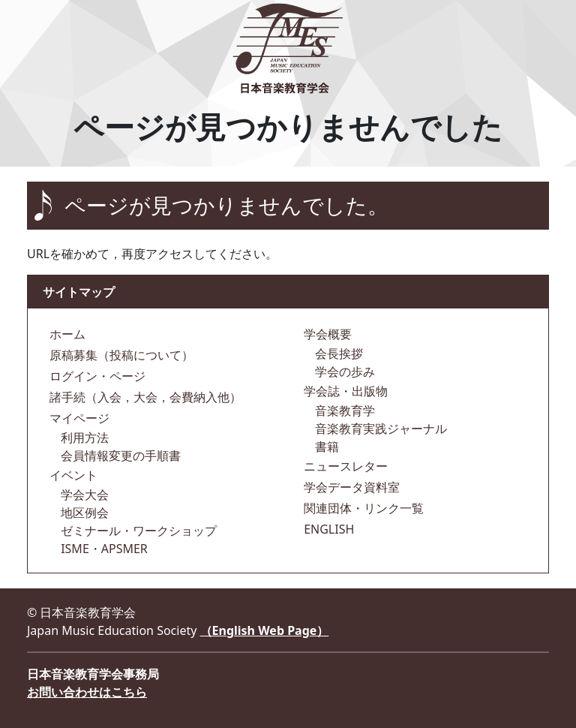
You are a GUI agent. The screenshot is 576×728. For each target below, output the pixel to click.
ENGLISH (327, 529)
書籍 (325, 447)
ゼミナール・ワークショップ (137, 531)
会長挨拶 (337, 353)
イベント (72, 475)
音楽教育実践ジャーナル (379, 429)
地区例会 (83, 513)
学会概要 (326, 334)
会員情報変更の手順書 (119, 456)
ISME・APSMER (103, 549)
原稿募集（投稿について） (120, 355)
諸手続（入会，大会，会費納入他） (144, 397)
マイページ (78, 418)
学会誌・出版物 (344, 391)
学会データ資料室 (350, 487)
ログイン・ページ (96, 376)
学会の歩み (343, 372)
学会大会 (83, 495)
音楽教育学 (343, 411)
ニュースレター (344, 466)
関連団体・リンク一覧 (362, 508)
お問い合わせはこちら (87, 692)
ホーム (66, 334)
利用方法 (83, 438)
